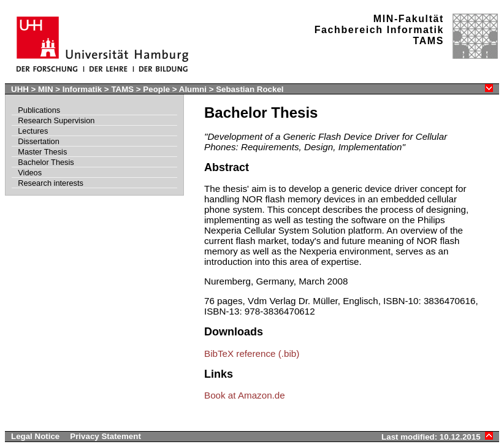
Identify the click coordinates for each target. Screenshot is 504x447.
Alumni (193, 89)
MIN (45, 89)
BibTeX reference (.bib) (252, 353)
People (156, 89)
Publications (39, 110)
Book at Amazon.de (245, 395)
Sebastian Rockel (250, 89)
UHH (20, 89)
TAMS (122, 89)
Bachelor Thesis (46, 162)
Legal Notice (35, 436)
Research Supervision (56, 120)
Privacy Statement (105, 436)
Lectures (33, 131)
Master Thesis (42, 152)
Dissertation (39, 141)
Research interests (51, 183)
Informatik (82, 89)
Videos (30, 173)
